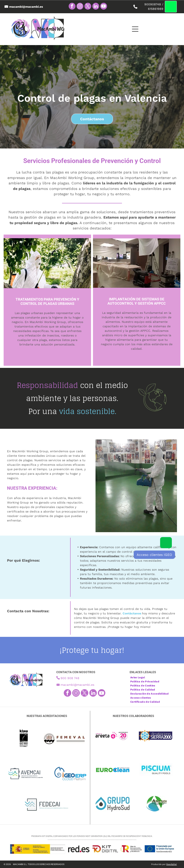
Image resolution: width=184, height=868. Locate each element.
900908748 (153, 4)
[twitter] (88, 7)
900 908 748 (70, 678)
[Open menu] (127, 29)
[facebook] (72, 7)
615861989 (156, 9)
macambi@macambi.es (77, 685)
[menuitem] (139, 677)
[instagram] (80, 7)
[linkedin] (96, 7)
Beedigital (172, 864)
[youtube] (104, 7)
